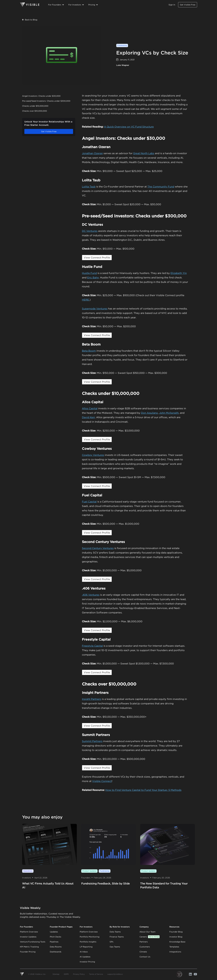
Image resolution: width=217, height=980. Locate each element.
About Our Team (147, 932)
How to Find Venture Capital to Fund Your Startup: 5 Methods (143, 790)
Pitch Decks (55, 937)
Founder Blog (176, 932)
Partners (144, 942)
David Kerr (88, 417)
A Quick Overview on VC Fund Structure (129, 127)
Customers (145, 947)
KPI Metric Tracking (29, 947)
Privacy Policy (79, 974)
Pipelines (54, 942)
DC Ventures (90, 231)
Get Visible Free (188, 5)
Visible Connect (102, 781)
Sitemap (56, 974)
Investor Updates (28, 937)
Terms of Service (96, 974)
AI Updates (85, 957)
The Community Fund (161, 187)
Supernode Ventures (95, 309)
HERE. (86, 300)
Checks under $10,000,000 (35, 106)
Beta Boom (89, 351)
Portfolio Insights (88, 942)
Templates (174, 947)
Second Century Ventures (98, 548)
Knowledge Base (177, 942)
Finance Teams (117, 937)
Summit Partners (92, 741)
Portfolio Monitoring (90, 937)
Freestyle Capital (92, 646)
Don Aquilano (149, 413)
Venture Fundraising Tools (33, 942)
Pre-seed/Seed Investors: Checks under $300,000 (46, 101)
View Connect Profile (97, 258)
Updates (54, 932)
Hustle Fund (89, 273)
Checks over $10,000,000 (35, 111)
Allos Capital (90, 408)
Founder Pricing (28, 952)
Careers (150, 937)
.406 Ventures (91, 595)
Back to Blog (30, 20)
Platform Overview (29, 932)
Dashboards (56, 952)
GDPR (66, 974)
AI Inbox (84, 952)
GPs (111, 942)
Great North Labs (144, 153)
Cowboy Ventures (93, 455)
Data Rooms (56, 947)
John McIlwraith (169, 413)
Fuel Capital (89, 502)
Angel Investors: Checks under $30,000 (41, 96)
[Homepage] (30, 5)
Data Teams (115, 932)
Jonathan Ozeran (92, 153)
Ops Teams (115, 947)
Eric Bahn (93, 278)
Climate (143, 952)
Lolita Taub (89, 187)
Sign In (172, 5)
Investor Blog (176, 937)
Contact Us (145, 957)
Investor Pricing (87, 962)
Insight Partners (92, 699)
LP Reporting (86, 947)
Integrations (175, 952)
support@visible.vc (115, 974)
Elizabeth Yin (179, 273)
